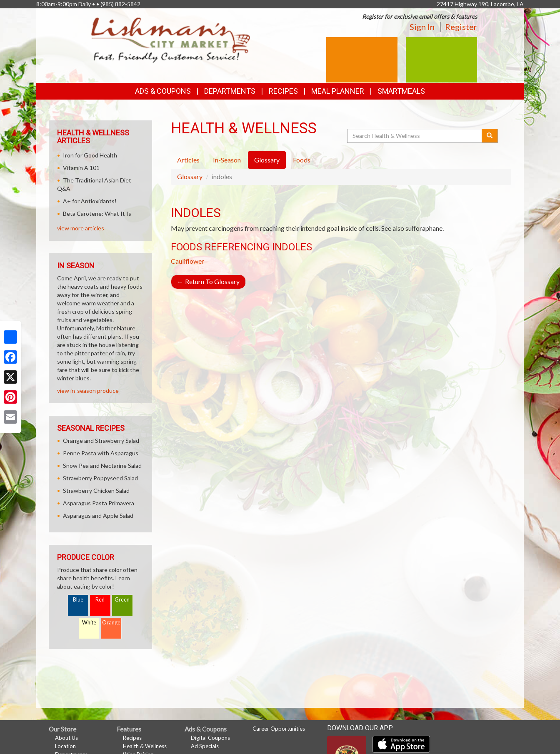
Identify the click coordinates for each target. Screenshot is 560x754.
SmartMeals (401, 91)
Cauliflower (187, 261)
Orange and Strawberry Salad (101, 441)
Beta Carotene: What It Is (97, 213)
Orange (111, 623)
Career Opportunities (279, 729)
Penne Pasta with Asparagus (101, 453)
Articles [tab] (188, 160)
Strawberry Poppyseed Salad (100, 478)
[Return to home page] (171, 40)
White (89, 623)
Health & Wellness (145, 746)
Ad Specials (205, 746)
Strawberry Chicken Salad (96, 491)
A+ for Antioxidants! (90, 201)
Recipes (283, 91)
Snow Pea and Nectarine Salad (102, 466)
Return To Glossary (208, 281)
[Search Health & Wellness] (415, 136)
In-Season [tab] (227, 160)
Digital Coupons (210, 738)
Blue (78, 600)
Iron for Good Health (90, 155)
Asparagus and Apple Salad (98, 516)
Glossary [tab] (267, 160)
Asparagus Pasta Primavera (99, 503)
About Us (66, 738)
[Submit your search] (490, 136)
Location (65, 746)
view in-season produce (88, 391)
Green (122, 600)
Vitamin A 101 (81, 168)
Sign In (422, 27)
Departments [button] (230, 91)
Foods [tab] (302, 160)
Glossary (190, 176)
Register (461, 27)
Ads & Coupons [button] (163, 91)
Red (100, 600)
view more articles (81, 228)
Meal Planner (338, 91)
